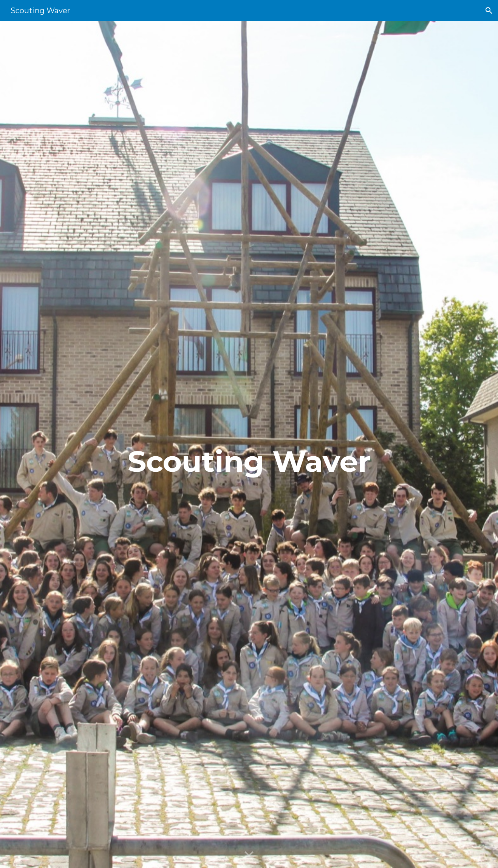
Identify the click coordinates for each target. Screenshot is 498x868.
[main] (249, 445)
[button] (489, 11)
